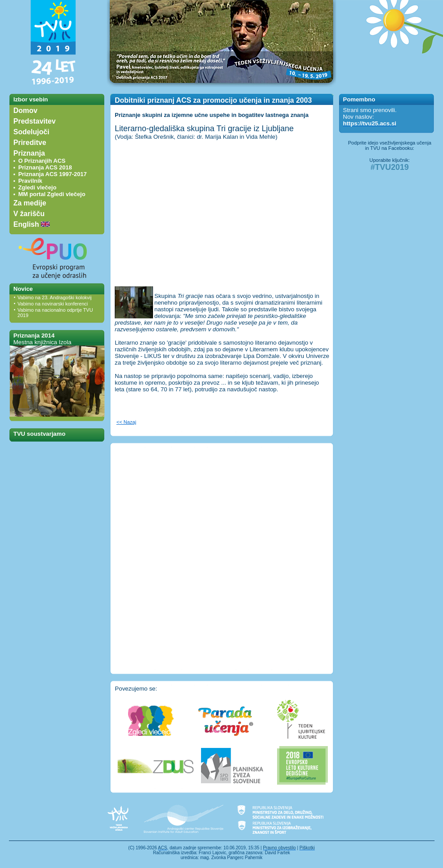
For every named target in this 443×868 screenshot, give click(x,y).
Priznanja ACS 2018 (45, 167)
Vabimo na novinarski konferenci (52, 304)
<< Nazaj (126, 422)
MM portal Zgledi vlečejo (52, 194)
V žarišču (29, 214)
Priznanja (29, 153)
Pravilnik (30, 181)
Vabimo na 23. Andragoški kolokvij (54, 297)
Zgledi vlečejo (37, 187)
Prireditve (30, 143)
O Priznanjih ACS (42, 161)
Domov (25, 111)
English (32, 224)
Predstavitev (34, 121)
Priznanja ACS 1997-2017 (52, 174)
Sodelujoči (31, 132)
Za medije (30, 203)
